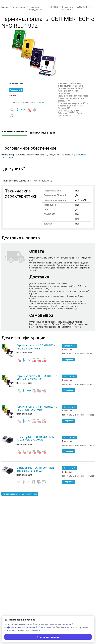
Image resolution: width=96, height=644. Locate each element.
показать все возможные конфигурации (20, 494)
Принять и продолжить (48, 637)
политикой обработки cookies (41, 627)
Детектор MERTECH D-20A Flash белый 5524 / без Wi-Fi (35, 439)
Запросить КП (16, 90)
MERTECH (54, 7)
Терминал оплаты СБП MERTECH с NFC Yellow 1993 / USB (37, 378)
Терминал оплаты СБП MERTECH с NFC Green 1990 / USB (37, 408)
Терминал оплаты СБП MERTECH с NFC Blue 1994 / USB (37, 347)
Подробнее (69, 360)
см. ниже (40, 102)
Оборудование (19, 7)
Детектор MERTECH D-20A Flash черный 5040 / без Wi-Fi (35, 469)
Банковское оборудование (36, 8)
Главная (5, 7)
